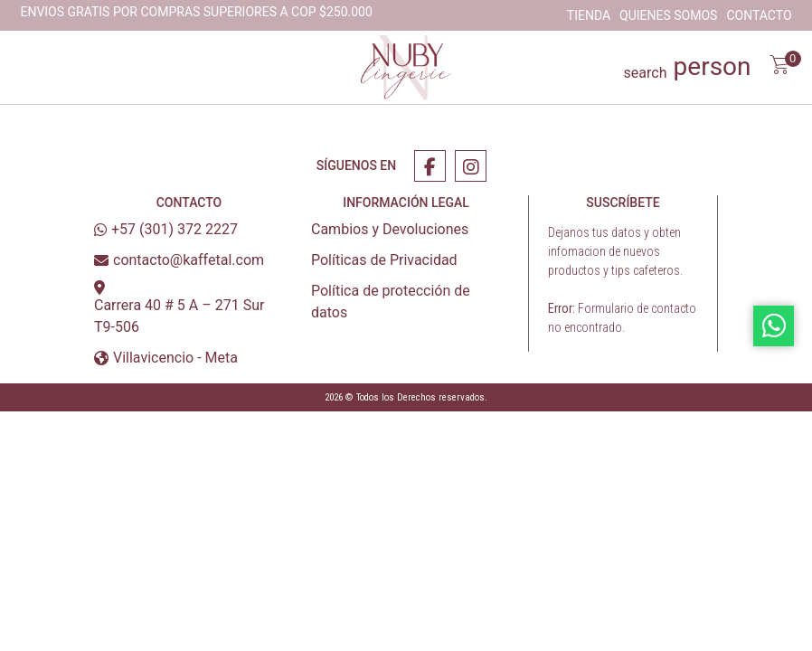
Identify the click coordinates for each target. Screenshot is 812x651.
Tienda (589, 15)
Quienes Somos (668, 15)
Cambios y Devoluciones (390, 229)
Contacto (759, 15)
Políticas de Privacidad (384, 260)
